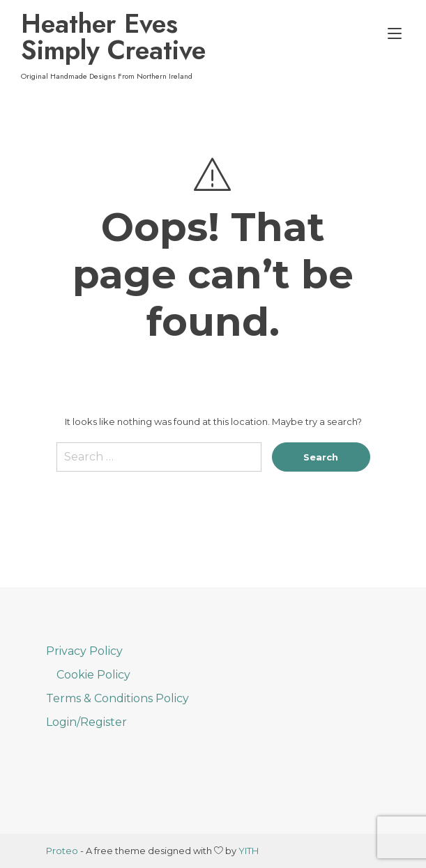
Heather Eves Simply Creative (113, 37)
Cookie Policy (93, 675)
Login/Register (86, 722)
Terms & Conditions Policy (117, 698)
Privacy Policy (84, 651)
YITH (249, 851)
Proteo (62, 851)
